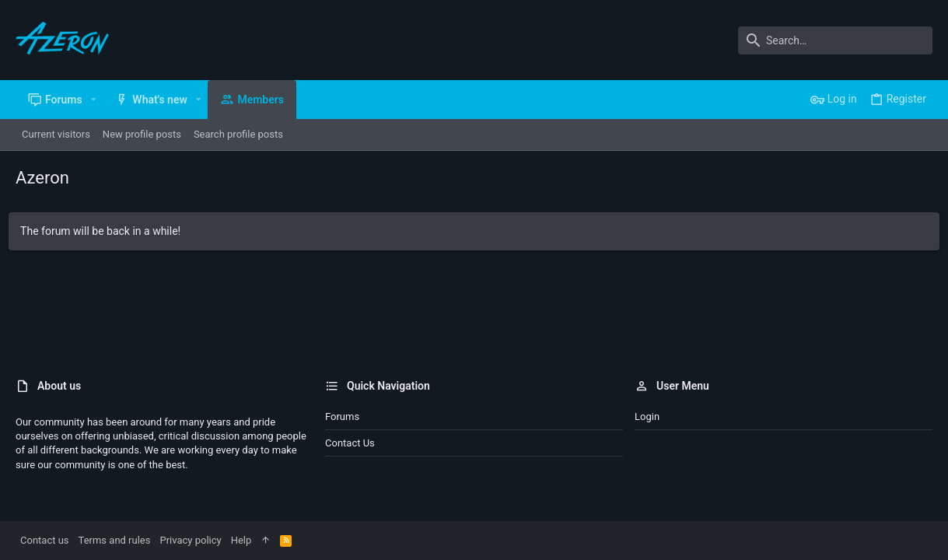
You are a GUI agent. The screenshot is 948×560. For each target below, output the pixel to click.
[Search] (835, 40)
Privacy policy (190, 540)
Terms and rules (115, 540)
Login (647, 416)
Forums (342, 416)
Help (241, 540)
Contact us (350, 443)
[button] (94, 100)
